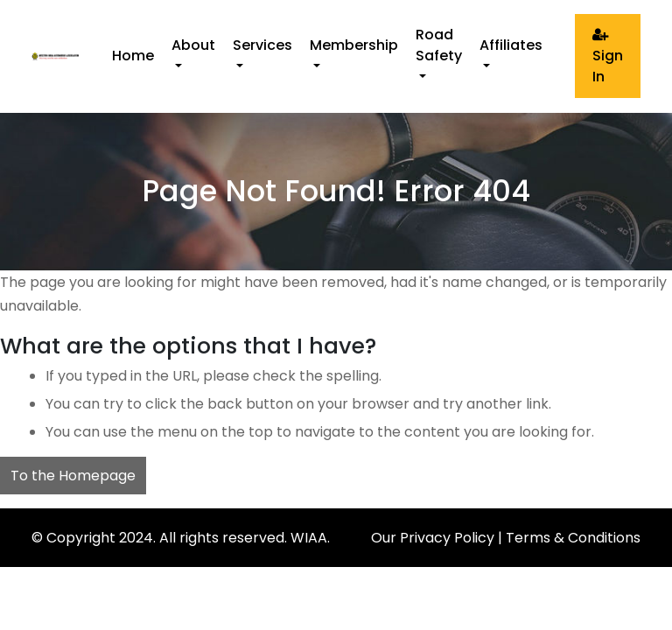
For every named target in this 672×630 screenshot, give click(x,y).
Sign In (608, 57)
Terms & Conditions (573, 538)
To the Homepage (73, 476)
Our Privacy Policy (433, 538)
